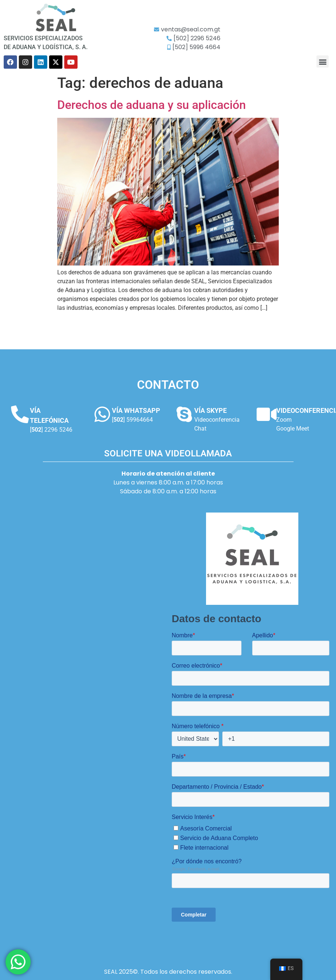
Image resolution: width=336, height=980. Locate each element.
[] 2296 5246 (51, 430)
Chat (200, 429)
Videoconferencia (217, 420)
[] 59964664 (132, 420)
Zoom (284, 420)
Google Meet (293, 429)
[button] (323, 61)
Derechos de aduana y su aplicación (152, 105)
